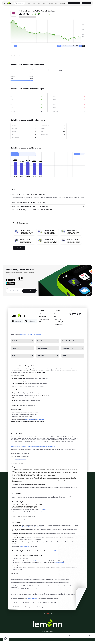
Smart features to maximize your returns (22, 416)
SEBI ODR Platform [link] (33, 599)
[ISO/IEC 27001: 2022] (30, 321)
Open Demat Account (74, 3)
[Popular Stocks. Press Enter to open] (22, 341)
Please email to (16, 547)
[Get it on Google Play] (10, 283)
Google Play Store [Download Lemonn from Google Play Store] (29, 420)
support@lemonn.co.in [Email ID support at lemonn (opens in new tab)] (21, 459)
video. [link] (44, 509)
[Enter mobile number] (16, 291)
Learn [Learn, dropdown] (45, 3)
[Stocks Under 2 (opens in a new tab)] (24, 241)
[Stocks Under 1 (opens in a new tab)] (48, 241)
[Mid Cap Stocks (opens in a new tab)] (24, 232)
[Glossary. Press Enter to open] (73, 356)
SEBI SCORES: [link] (30, 593)
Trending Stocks (37, 335)
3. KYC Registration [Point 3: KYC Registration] (16, 493)
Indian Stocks (42, 314)
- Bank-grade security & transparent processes (30, 384)
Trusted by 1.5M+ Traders (20, 270)
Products (42, 311)
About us (56, 314)
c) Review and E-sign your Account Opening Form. (25, 508)
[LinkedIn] (80, 314)
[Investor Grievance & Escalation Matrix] (38, 446)
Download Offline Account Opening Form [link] (32, 527)
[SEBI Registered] (17, 321)
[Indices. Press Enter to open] (22, 356)
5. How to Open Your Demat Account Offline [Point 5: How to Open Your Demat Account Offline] (23, 516)
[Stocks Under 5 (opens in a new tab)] (71, 232)
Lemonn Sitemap (58, 324)
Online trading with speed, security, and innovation (25, 414)
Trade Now (87, 3)
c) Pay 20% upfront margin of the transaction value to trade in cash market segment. (33, 476)
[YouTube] (77, 314)
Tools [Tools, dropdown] (39, 3)
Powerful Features (16, 390)
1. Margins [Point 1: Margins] (14, 467)
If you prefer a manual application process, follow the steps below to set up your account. (34, 519)
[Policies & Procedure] (58, 445)
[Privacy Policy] (28, 445)
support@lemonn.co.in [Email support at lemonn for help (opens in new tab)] (25, 547)
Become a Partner (54, 3)
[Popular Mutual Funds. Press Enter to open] (73, 348)
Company (57, 311)
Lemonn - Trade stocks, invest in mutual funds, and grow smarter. (27, 422)
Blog (55, 316)
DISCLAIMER (14, 573)
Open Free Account (29, 291)
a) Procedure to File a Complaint (20, 558)
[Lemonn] (18, 315)
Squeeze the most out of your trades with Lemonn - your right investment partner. (20, 273)
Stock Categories (21, 223)
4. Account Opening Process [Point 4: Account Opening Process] (19, 502)
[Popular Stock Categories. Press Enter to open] (73, 341)
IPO (40, 322)
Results (21, 56)
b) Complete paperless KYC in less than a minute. (24, 506)
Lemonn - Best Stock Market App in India (22, 366)
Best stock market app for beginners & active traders (25, 412)
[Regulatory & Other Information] (19, 446)
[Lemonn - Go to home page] (8, 3)
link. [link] (55, 551)
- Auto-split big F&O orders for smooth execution (26, 400)
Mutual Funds (43, 316)
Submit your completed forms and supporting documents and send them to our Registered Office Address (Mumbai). (44, 534)
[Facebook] (75, 314)
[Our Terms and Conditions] (18, 445)
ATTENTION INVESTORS (17, 463)
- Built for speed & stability (26, 381)
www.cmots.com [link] (65, 603)
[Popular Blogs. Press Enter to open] (48, 356)
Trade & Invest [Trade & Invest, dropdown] (31, 3)
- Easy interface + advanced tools (28, 386)
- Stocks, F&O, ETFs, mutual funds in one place (30, 379)
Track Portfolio (58, 319)
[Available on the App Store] (10, 280)
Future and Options (44, 319)
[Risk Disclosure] (51, 446)
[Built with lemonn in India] (47, 614)
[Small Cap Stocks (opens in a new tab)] (71, 241)
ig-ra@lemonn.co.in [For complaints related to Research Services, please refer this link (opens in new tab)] (59, 562)
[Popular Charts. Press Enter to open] (48, 341)
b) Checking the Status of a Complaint (21, 565)
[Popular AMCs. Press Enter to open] (22, 348)
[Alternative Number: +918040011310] (45, 457)
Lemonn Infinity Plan (59, 322)
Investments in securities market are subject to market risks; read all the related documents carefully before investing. (40, 579)
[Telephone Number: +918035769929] (45, 454)
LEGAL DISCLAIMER (17, 434)
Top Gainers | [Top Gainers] (23, 335)
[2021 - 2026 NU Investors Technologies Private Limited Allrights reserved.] (45, 607)
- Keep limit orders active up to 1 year (24, 398)
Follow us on (74, 311)
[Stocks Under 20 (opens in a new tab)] (48, 232)
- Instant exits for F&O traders (24, 405)
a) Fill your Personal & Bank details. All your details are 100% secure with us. (31, 505)
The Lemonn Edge (16, 409)
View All (19, 248)
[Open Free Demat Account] (73, 641)
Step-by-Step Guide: (17, 522)
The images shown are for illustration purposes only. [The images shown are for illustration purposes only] (23, 576)
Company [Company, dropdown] (62, 3)
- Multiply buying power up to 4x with (30, 395)
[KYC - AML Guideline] (38, 445)
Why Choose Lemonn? (17, 376)
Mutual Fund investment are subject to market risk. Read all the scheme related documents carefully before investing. (40, 583)
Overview (14, 56)
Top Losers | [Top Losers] (30, 335)
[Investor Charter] (48, 445)
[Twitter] (70, 314)
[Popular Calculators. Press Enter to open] (48, 348)
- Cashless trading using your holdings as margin (26, 393)
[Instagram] (73, 314)
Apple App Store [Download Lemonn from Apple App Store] (40, 420)
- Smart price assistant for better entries (24, 403)
